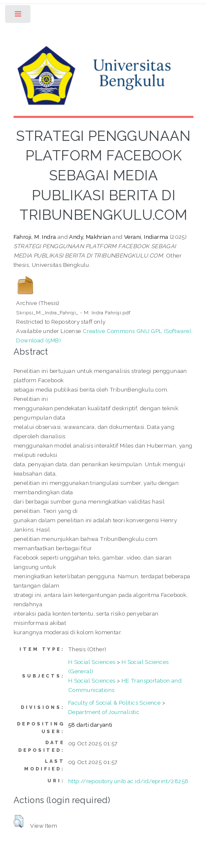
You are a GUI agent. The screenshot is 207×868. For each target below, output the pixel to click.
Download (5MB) (39, 340)
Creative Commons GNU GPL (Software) (137, 331)
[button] (18, 821)
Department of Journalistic (104, 712)
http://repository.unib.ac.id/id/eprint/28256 (128, 781)
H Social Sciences (92, 662)
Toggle (18, 16)
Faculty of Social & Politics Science (114, 703)
